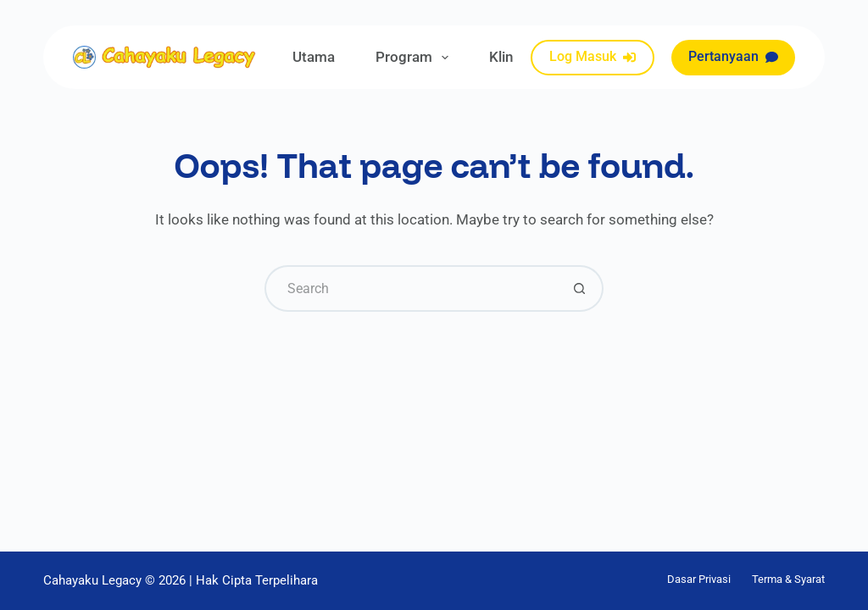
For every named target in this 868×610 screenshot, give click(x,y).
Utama (314, 57)
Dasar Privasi (699, 579)
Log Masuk (593, 56)
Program (415, 58)
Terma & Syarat (788, 579)
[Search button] (580, 288)
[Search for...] (411, 288)
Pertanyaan (733, 56)
